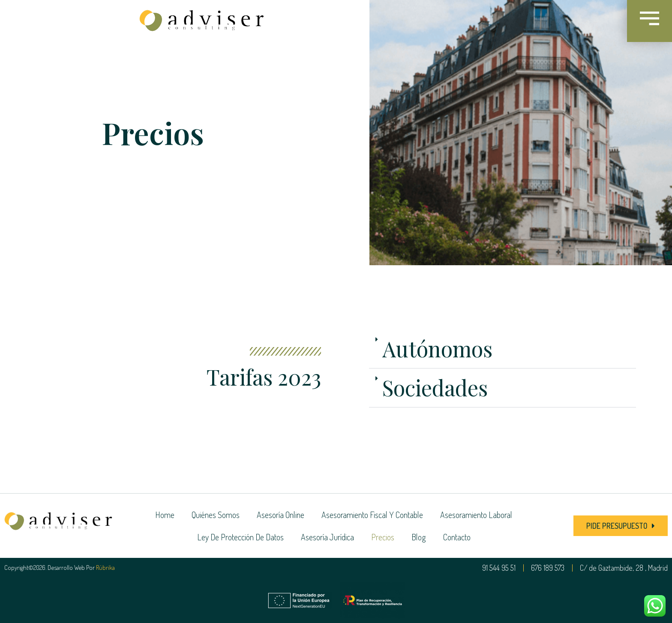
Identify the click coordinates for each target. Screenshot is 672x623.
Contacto (457, 537)
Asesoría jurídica (327, 537)
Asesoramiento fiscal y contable (372, 515)
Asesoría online (280, 515)
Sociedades (435, 388)
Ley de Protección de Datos (240, 537)
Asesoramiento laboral (476, 515)
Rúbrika (105, 568)
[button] (502, 349)
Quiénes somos (216, 515)
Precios (383, 537)
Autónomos (437, 349)
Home (165, 515)
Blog (419, 537)
